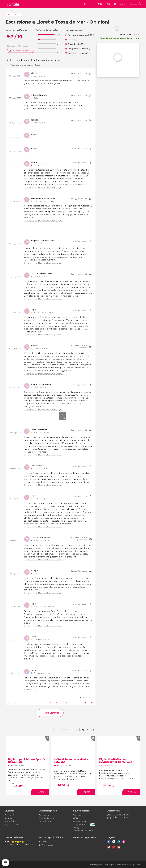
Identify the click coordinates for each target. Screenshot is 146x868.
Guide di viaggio (46, 821)
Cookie (139, 865)
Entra (123, 4)
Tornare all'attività (13, 14)
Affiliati (76, 818)
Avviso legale (110, 865)
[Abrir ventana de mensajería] (5, 863)
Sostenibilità (10, 821)
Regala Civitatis (11, 825)
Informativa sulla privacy (125, 865)
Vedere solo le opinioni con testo (25, 65)
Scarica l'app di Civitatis (51, 837)
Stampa (8, 818)
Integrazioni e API (81, 825)
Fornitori (77, 815)
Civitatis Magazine (47, 818)
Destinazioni (44, 815)
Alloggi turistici (80, 828)
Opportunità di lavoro (83, 831)
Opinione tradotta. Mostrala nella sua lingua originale (44, 188)
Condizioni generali (96, 865)
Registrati (134, 4)
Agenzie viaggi (80, 821)
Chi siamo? (9, 815)
